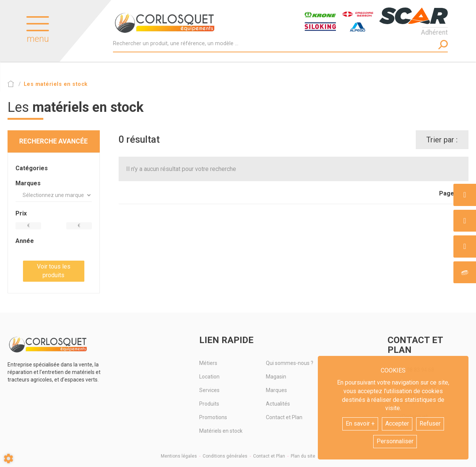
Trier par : (442, 140)
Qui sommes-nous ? (290, 363)
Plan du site (303, 456)
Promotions (213, 417)
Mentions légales (179, 456)
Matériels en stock (221, 431)
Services (209, 390)
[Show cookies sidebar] (8, 459)
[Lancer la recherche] (443, 45)
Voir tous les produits (54, 271)
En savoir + (360, 424)
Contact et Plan (284, 417)
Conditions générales (225, 456)
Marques (276, 390)
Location (209, 377)
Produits (209, 404)
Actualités (278, 404)
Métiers (208, 363)
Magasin (276, 377)
